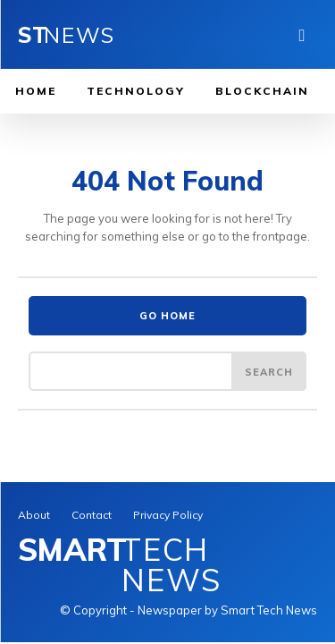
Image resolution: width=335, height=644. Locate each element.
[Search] (269, 371)
